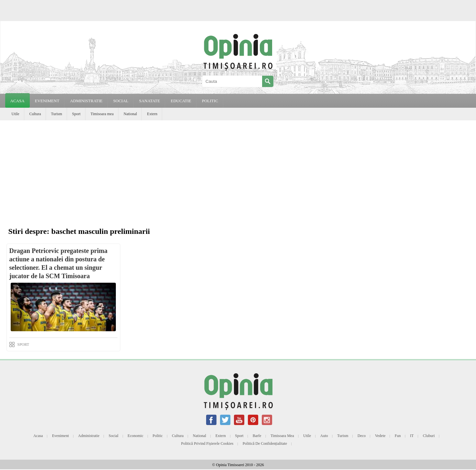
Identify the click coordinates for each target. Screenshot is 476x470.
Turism (57, 114)
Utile (16, 114)
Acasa (17, 101)
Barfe (257, 436)
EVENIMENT (47, 101)
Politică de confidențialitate (265, 443)
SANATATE (150, 101)
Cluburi (429, 436)
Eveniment (61, 436)
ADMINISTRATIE (86, 101)
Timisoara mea (102, 114)
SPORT (23, 344)
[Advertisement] (238, 169)
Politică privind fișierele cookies (207, 443)
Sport (76, 114)
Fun (398, 436)
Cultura (35, 114)
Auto (324, 436)
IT (412, 436)
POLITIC (210, 101)
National (130, 114)
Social (114, 436)
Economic (135, 436)
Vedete (380, 436)
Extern (152, 114)
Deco (362, 436)
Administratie (89, 436)
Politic (157, 436)
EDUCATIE (181, 101)
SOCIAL (121, 101)
